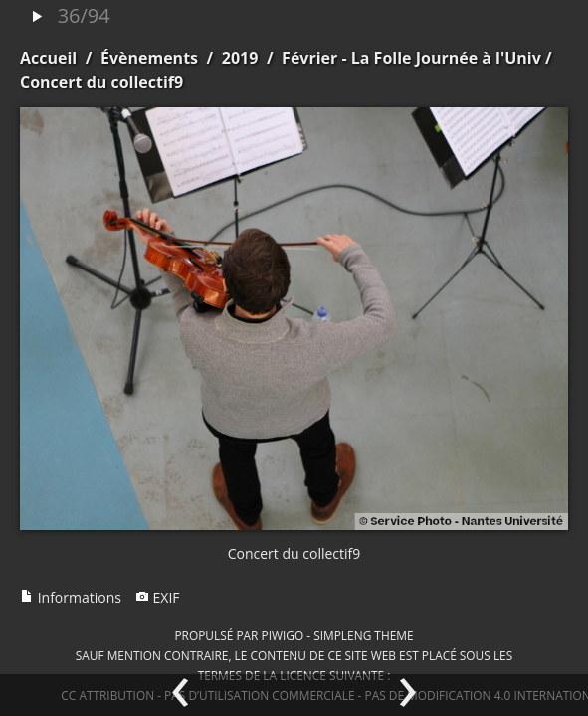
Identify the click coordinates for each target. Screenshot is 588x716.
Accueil (48, 58)
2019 (240, 58)
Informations (71, 597)
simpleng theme (363, 635)
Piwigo (282, 635)
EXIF (158, 597)
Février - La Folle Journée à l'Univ (411, 58)
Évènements (149, 58)
